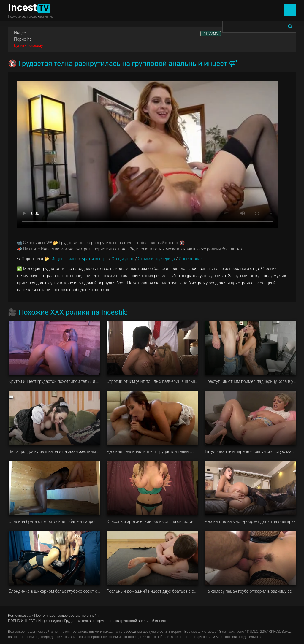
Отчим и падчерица (156, 259)
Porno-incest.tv (20, 616)
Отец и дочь (123, 259)
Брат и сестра (95, 259)
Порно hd (23, 39)
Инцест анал (191, 259)
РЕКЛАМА (211, 34)
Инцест (21, 33)
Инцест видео (65, 259)
